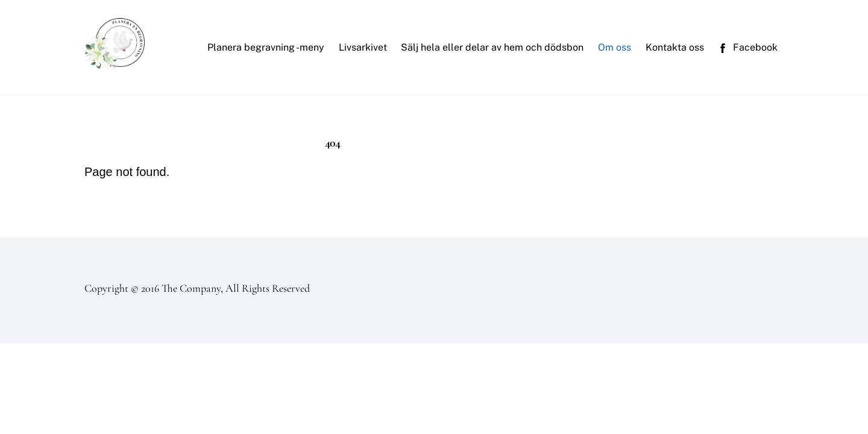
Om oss (615, 47)
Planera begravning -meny (266, 47)
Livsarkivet (363, 47)
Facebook (748, 47)
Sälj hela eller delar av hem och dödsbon (492, 47)
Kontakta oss (675, 47)
